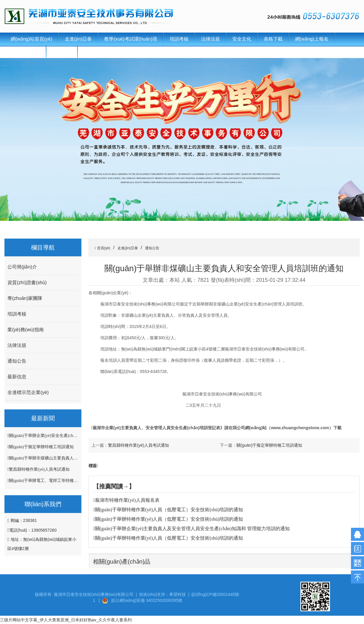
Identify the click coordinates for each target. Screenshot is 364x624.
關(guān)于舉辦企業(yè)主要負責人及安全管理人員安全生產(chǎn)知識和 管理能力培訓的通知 (192, 529)
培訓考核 (179, 39)
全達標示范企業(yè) (28, 392)
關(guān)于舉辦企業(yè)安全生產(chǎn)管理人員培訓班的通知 (65, 436)
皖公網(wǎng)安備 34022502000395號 (147, 600)
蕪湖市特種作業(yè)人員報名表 (127, 500)
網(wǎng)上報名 (312, 39)
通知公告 (17, 361)
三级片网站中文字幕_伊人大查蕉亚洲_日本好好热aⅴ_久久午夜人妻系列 (66, 620)
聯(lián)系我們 (25, 52)
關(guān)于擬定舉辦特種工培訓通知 (41, 447)
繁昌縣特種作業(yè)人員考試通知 (39, 469)
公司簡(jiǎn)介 (22, 267)
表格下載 (273, 39)
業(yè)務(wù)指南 (26, 330)
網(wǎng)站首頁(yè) (32, 39)
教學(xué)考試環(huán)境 (131, 39)
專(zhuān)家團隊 (25, 298)
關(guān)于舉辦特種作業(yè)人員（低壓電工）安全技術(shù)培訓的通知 (169, 510)
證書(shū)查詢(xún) (104, 52)
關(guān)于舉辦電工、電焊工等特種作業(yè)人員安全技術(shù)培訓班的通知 (78, 481)
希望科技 (178, 594)
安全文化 (242, 39)
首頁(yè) (103, 248)
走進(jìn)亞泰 (78, 39)
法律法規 (210, 39)
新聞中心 (62, 52)
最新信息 (17, 377)
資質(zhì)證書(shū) (27, 283)
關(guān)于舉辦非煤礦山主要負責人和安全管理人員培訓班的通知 (68, 458)
